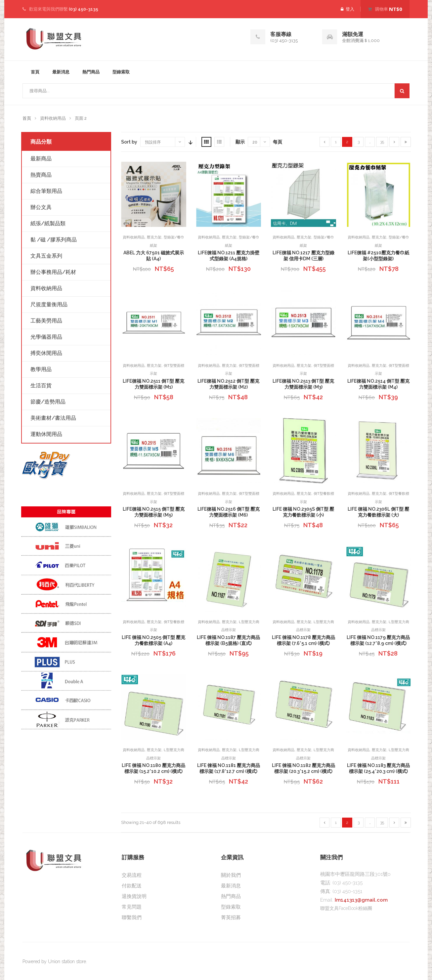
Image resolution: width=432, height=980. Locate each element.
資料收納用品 (134, 237)
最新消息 (61, 72)
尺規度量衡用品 (49, 304)
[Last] (406, 142)
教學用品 (41, 369)
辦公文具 (41, 207)
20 (255, 142)
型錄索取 (121, 72)
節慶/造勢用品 (48, 402)
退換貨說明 (134, 896)
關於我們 (231, 875)
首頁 (35, 72)
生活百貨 (41, 385)
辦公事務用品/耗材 (53, 272)
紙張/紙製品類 (48, 223)
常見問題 (132, 907)
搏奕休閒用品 (46, 353)
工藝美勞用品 (46, 321)
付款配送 (132, 886)
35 (382, 142)
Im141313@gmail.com (361, 900)
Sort (190, 142)
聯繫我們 (132, 917)
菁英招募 (231, 917)
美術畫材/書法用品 (53, 418)
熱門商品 (91, 72)
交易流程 (132, 875)
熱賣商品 (41, 175)
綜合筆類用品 (46, 191)
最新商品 (41, 159)
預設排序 (153, 142)
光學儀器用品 (46, 337)
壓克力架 (154, 237)
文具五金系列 (46, 256)
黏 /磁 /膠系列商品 (54, 240)
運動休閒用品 (46, 434)
